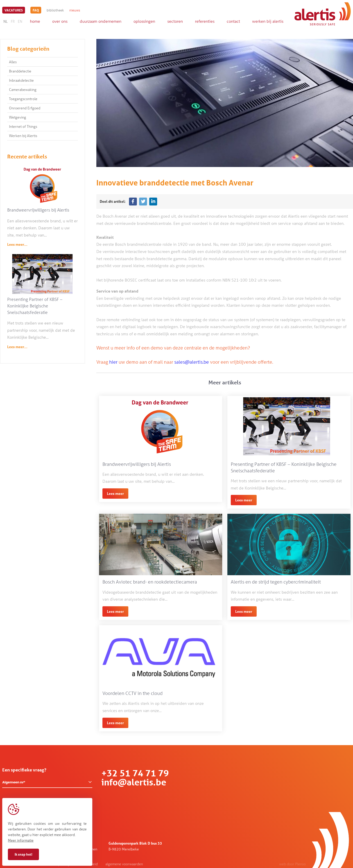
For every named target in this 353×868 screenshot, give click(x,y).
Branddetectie (20, 71)
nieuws (75, 10)
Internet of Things (23, 126)
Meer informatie (21, 840)
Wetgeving (18, 117)
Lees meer (115, 493)
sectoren (175, 21)
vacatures (14, 10)
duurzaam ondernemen (101, 21)
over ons (60, 21)
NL (6, 21)
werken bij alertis (268, 21)
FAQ (36, 10)
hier (113, 362)
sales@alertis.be (192, 362)
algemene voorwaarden (124, 864)
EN (20, 21)
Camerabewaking (23, 89)
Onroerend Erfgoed (25, 108)
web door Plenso (292, 864)
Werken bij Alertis (23, 136)
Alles (13, 62)
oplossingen (144, 21)
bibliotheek (55, 10)
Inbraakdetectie (21, 80)
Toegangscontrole (23, 99)
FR (13, 21)
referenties (205, 21)
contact (233, 21)
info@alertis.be (134, 782)
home (35, 21)
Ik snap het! (23, 854)
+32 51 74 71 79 (135, 773)
